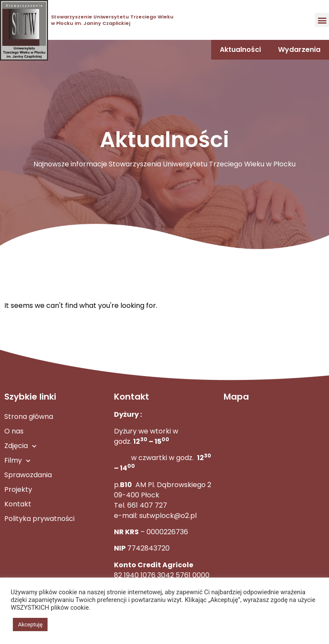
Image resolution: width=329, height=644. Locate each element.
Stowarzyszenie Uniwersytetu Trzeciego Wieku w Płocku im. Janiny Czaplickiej (112, 20)
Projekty (18, 489)
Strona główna (29, 417)
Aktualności (240, 50)
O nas (14, 431)
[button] (322, 20)
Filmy (17, 461)
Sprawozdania (28, 475)
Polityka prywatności (39, 519)
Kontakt (18, 504)
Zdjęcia (20, 446)
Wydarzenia (299, 50)
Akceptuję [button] (30, 624)
